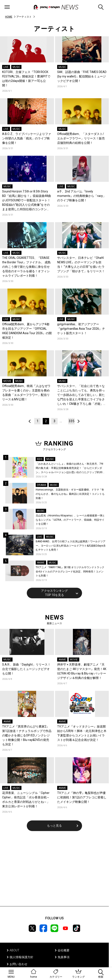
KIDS (40, 459)
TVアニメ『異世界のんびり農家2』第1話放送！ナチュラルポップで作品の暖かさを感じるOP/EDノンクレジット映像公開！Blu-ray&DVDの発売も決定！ (27, 735)
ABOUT (14, 950)
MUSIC (16, 67)
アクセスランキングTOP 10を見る (54, 593)
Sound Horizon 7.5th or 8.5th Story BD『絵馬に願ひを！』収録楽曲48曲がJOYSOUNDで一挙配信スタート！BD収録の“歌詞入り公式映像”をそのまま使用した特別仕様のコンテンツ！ (27, 201)
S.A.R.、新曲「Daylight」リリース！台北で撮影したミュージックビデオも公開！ (26, 669)
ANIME (41, 563)
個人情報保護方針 (21, 957)
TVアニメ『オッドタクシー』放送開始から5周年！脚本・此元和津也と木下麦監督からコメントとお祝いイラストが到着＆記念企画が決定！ (82, 733)
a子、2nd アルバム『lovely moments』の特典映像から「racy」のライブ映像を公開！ (82, 196)
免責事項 (64, 957)
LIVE (6, 67)
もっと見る (54, 826)
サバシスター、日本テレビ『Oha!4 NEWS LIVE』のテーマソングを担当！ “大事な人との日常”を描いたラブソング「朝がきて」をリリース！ (81, 264)
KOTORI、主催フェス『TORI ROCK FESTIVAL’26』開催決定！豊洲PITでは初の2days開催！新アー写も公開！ (26, 79)
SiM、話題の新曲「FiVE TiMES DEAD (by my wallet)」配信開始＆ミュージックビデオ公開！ (82, 76)
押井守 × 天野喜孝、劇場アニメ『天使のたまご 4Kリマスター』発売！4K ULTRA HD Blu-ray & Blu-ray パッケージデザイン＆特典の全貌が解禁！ (82, 671)
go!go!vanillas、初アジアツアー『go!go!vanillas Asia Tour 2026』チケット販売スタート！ (81, 329)
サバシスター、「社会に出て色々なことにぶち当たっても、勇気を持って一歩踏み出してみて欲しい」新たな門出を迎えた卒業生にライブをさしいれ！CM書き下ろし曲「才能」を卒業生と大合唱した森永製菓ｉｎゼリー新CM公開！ (82, 395)
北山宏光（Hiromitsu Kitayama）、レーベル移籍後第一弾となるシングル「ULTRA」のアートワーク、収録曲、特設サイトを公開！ (70, 520)
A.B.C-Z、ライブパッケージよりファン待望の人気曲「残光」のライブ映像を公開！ (27, 138)
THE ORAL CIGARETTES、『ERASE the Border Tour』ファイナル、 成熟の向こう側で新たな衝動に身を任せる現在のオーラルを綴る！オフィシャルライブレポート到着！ (26, 267)
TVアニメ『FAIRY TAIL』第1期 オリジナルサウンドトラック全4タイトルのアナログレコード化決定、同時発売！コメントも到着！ (70, 571)
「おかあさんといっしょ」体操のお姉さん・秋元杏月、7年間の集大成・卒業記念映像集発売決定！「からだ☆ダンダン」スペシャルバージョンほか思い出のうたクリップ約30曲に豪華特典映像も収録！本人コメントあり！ (70, 468)
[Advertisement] (54, 871)
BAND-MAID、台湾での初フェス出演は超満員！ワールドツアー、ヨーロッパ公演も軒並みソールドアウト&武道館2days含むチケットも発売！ (71, 546)
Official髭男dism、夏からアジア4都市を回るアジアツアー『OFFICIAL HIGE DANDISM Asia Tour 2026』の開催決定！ (27, 331)
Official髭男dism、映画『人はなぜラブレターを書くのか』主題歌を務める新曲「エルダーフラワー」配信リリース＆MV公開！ (26, 393)
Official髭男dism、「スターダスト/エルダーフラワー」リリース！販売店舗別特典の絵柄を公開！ (81, 138)
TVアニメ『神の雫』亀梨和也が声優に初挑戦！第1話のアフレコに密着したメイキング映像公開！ (82, 797)
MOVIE (7, 381)
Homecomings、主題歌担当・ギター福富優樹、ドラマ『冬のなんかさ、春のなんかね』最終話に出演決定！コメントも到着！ (70, 494)
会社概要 (64, 950)
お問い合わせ (18, 964)
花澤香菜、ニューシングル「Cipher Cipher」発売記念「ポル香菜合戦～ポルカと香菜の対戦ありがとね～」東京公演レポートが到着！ (26, 800)
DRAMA (41, 485)
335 (72, 421)
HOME (9, 17)
